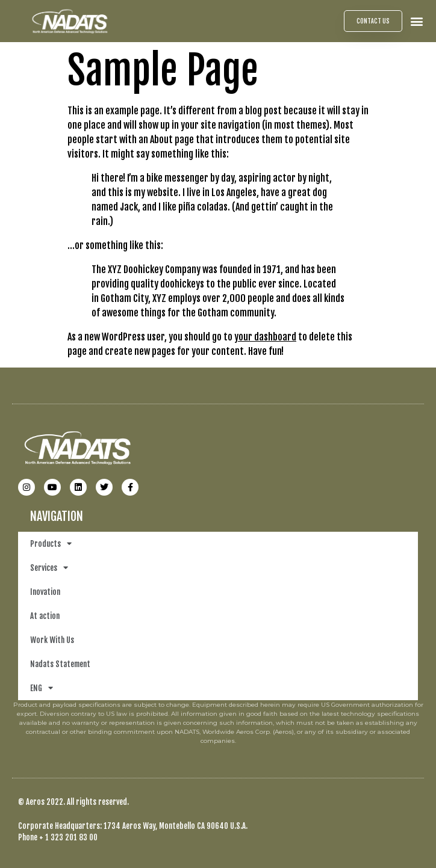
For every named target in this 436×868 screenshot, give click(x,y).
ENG (42, 688)
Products (51, 543)
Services (49, 568)
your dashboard (265, 337)
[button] (417, 21)
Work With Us (52, 640)
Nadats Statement (60, 664)
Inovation (45, 592)
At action (45, 616)
